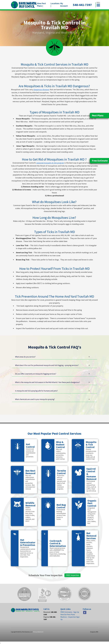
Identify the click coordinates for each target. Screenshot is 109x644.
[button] (99, 5)
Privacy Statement (38, 632)
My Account (64, 5)
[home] (24, 5)
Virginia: (50, 618)
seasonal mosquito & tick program (50, 163)
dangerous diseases (41, 90)
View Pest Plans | (41, 5)
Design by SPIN (94, 632)
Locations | (55, 5)
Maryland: (50, 613)
